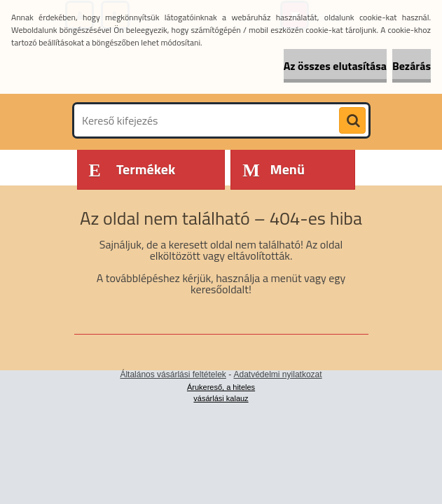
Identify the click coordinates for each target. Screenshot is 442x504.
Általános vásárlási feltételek (173, 374)
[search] (352, 121)
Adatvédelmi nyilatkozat (278, 374)
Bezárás (412, 66)
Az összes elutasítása (335, 66)
